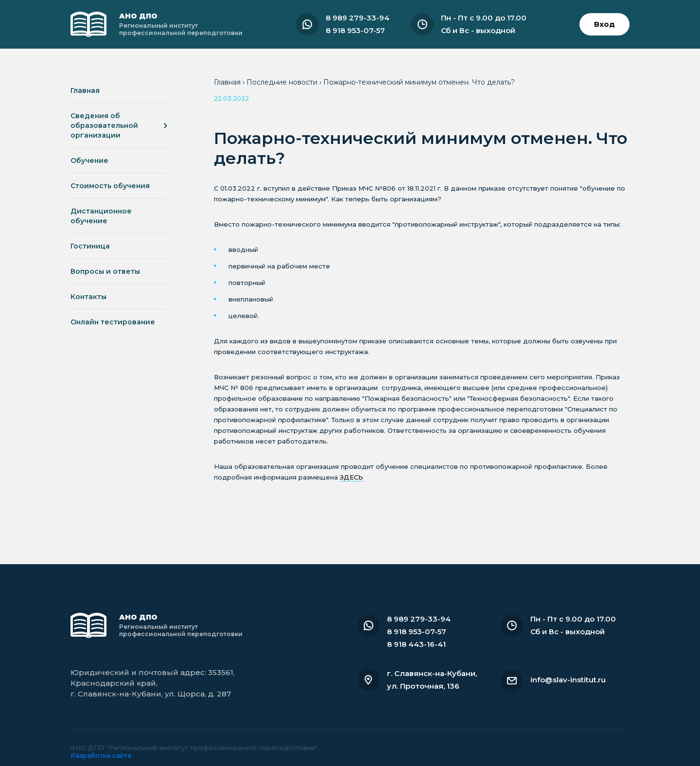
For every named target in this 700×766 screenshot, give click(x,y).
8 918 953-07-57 (355, 30)
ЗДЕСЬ (351, 477)
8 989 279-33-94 (358, 18)
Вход (604, 24)
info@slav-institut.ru (568, 680)
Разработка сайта (101, 755)
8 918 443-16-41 (416, 644)
